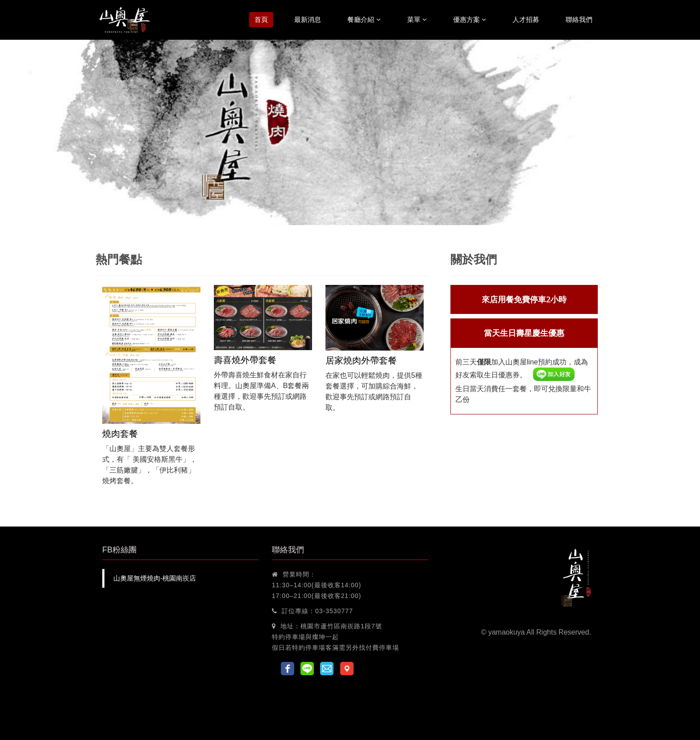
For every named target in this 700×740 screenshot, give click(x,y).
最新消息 (308, 19)
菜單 (417, 19)
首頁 (261, 19)
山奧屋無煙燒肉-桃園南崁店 (155, 578)
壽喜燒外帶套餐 (245, 360)
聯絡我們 (579, 19)
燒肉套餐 (120, 433)
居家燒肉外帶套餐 (361, 360)
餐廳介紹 (364, 19)
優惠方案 (470, 19)
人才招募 (526, 19)
